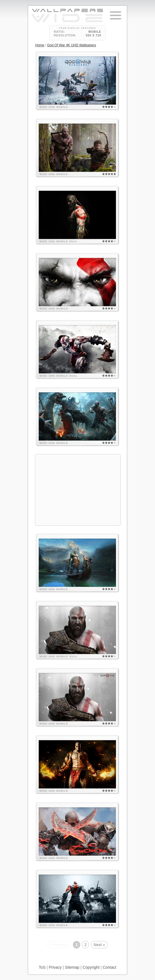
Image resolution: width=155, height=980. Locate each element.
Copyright (91, 967)
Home (40, 45)
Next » (99, 945)
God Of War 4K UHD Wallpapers (72, 45)
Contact (109, 967)
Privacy (55, 967)
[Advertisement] (78, 490)
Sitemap (72, 967)
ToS (42, 967)
